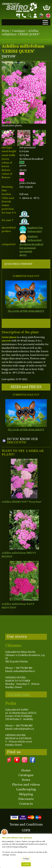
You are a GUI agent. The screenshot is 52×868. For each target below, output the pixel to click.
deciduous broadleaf (31, 244)
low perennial (28, 248)
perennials (26, 251)
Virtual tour (19, 694)
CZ (40, 15)
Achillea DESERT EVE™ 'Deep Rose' (22, 502)
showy (23, 255)
